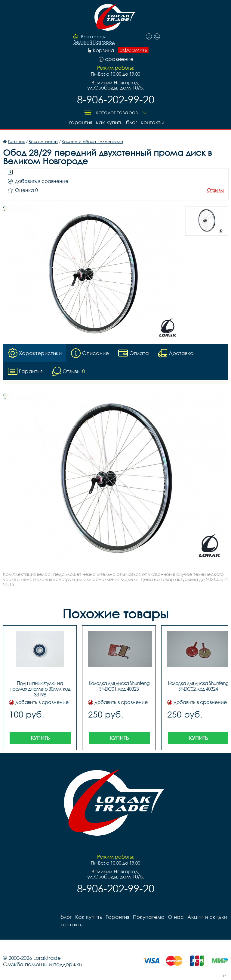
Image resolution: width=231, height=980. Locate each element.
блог (132, 122)
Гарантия (81, 122)
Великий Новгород (94, 42)
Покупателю (149, 917)
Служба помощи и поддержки (43, 964)
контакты (152, 122)
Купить (40, 738)
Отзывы (215, 190)
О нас (176, 917)
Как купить (109, 122)
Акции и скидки (207, 917)
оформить (133, 50)
